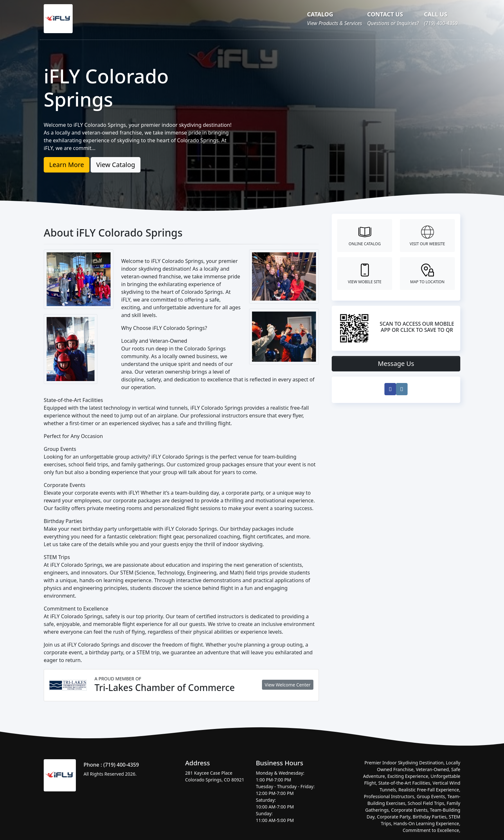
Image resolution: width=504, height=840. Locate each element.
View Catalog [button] (116, 165)
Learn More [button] (67, 165)
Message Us (396, 364)
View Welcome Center (288, 685)
